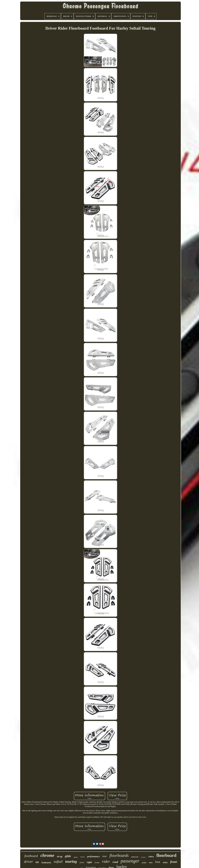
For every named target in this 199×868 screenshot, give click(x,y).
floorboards (119, 855)
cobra (151, 857)
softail (58, 862)
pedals (144, 863)
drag (60, 857)
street (82, 862)
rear (104, 856)
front (173, 862)
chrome (47, 855)
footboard (31, 856)
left (37, 862)
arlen (165, 862)
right (89, 862)
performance (93, 856)
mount (82, 857)
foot (158, 862)
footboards (46, 863)
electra (76, 857)
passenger (130, 861)
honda (97, 862)
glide (68, 856)
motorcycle (135, 857)
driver (28, 862)
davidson (143, 857)
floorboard (166, 855)
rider (106, 861)
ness (151, 862)
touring (71, 861)
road (115, 862)
